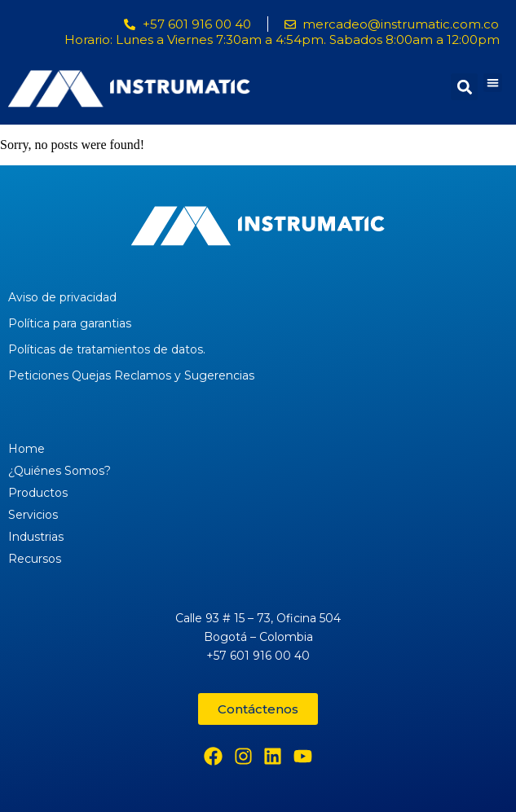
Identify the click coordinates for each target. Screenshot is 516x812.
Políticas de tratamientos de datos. (107, 349)
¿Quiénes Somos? (60, 471)
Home (26, 449)
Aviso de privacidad (62, 297)
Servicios (33, 515)
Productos (38, 493)
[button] (493, 83)
